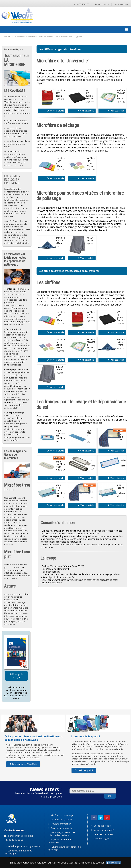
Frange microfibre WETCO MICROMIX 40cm (59, 467)
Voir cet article (56, 111)
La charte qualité (84, 770)
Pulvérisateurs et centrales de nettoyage (64, 848)
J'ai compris (114, 863)
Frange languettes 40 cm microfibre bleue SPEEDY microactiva (60, 438)
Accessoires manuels (60, 828)
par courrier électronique (19, 836)
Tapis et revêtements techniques (60, 841)
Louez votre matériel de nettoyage (19, 852)
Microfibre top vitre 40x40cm (59, 241)
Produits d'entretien (60, 824)
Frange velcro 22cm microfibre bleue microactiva (60, 492)
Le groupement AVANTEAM (24, 764)
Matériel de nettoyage (61, 815)
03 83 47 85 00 (81, 4)
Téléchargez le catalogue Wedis (23, 846)
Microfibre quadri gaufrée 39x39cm (89, 162)
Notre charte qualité (103, 830)
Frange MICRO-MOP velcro (87, 434)
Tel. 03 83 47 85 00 (13, 840)
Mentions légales (101, 839)
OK (110, 796)
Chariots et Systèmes (60, 820)
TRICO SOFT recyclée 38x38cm (88, 94)
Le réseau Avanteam (103, 834)
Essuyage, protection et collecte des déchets (61, 834)
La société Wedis (101, 826)
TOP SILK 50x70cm (88, 239)
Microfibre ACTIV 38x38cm (59, 93)
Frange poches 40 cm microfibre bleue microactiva (120, 492)
